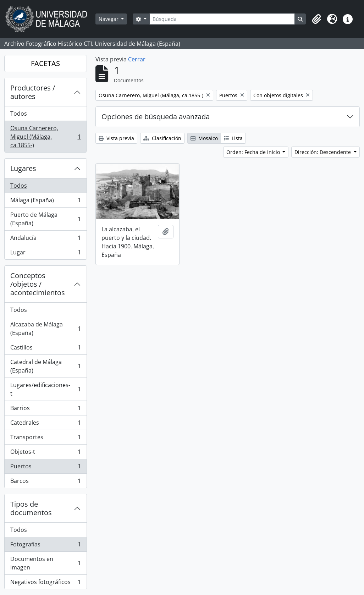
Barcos (45, 482)
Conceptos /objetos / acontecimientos (38, 284)
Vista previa (116, 138)
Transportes (45, 439)
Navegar (109, 19)
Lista (233, 138)
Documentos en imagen (45, 563)
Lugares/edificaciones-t (45, 389)
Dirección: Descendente (323, 152)
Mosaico (204, 138)
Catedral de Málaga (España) (45, 366)
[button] (316, 19)
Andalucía (45, 239)
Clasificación (162, 138)
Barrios (45, 410)
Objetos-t (45, 453)
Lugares (23, 168)
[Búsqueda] (222, 19)
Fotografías (45, 546)
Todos (19, 114)
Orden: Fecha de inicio (254, 152)
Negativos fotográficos (45, 583)
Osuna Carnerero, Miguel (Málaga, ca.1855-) (45, 137)
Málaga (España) (45, 202)
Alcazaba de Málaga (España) (45, 329)
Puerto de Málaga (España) (45, 219)
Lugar (45, 254)
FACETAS (45, 63)
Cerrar (137, 59)
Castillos (45, 349)
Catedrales (45, 424)
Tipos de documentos (31, 508)
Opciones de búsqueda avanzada (156, 117)
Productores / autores (33, 92)
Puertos (45, 468)
